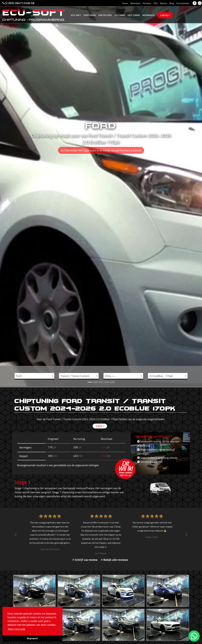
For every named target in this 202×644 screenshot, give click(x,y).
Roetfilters (105, 15)
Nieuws (164, 3)
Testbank (120, 15)
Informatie (148, 15)
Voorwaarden (183, 3)
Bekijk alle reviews (114, 559)
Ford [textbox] (19, 376)
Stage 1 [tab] (100, 426)
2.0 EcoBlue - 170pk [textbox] (161, 376)
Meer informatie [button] (17, 629)
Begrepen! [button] (32, 638)
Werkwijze (135, 3)
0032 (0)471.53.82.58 (18, 3)
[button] (15, 193)
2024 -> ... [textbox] (111, 376)
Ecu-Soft (76, 15)
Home (125, 3)
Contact (165, 15)
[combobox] (34, 376)
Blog (172, 3)
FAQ (156, 3)
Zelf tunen (134, 15)
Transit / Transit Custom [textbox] (75, 376)
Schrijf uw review (85, 559)
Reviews (147, 3)
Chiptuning (90, 15)
